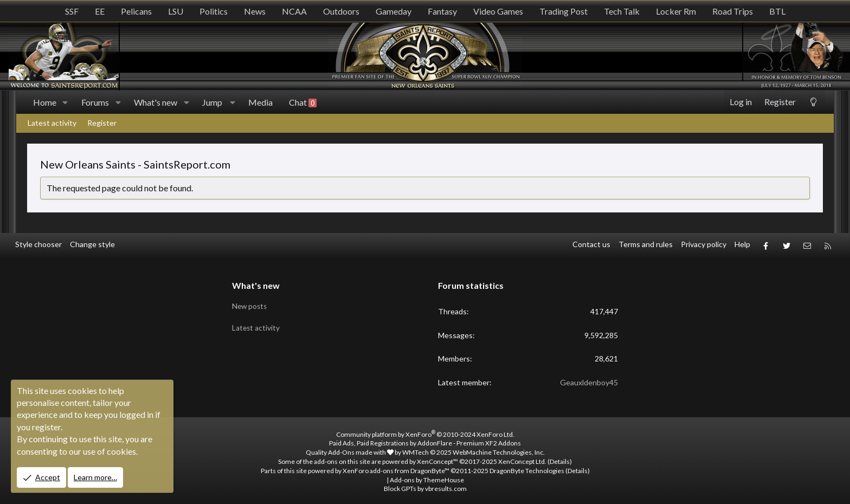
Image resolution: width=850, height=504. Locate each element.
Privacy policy (704, 244)
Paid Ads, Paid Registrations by (425, 440)
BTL (777, 11)
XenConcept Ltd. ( (524, 459)
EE (100, 11)
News (255, 11)
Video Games (498, 11)
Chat (303, 102)
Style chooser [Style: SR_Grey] (38, 244)
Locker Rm (676, 11)
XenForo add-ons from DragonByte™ (396, 468)
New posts (250, 302)
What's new (156, 102)
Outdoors (341, 11)
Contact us (591, 244)
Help (742, 244)
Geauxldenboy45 (589, 380)
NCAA (294, 11)
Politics (214, 11)
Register (102, 123)
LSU (176, 11)
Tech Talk (622, 11)
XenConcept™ (437, 459)
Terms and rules (646, 244)
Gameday (394, 11)
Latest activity (52, 123)
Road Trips (733, 11)
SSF (72, 11)
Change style (92, 244)
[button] (65, 102)
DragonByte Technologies (527, 468)
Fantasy (442, 11)
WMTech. (474, 450)
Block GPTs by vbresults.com (425, 486)
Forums (95, 102)
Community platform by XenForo (425, 432)
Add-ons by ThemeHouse (427, 477)
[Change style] (813, 102)
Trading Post (564, 11)
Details (560, 459)
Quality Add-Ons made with (350, 450)
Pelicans (136, 11)
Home (45, 102)
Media (260, 102)
